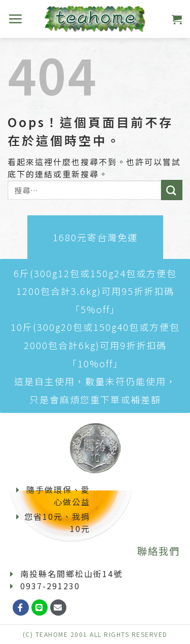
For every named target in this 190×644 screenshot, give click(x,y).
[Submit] (172, 190)
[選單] (16, 19)
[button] (95, 237)
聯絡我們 (159, 551)
